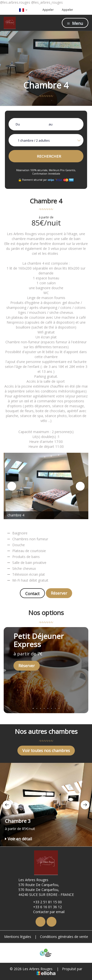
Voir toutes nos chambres (46, 751)
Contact (32, 594)
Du (18, 124)
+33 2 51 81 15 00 (45, 902)
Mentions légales (18, 937)
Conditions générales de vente (64, 937)
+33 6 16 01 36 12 (45, 907)
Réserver (59, 593)
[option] (46, 486)
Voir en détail (18, 839)
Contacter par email (46, 912)
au (51, 124)
